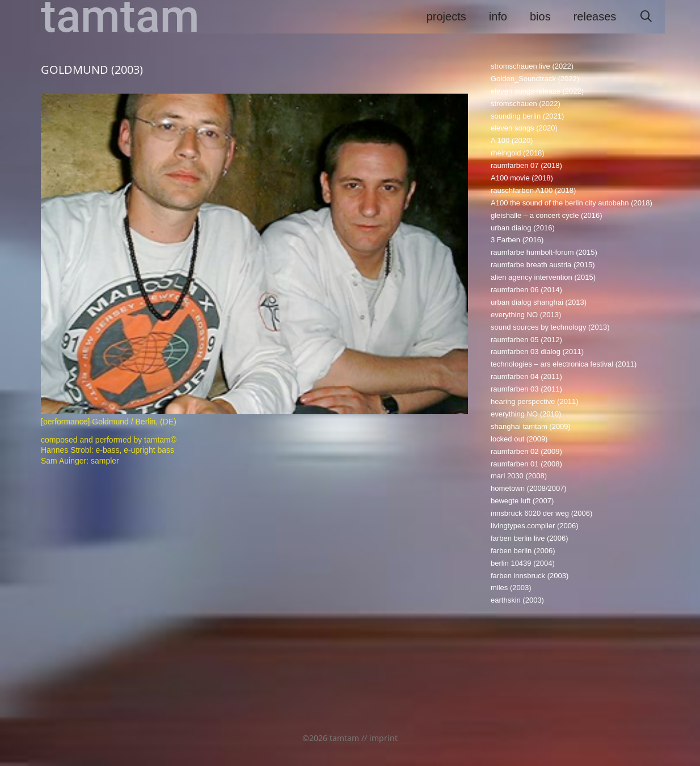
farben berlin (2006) (523, 551)
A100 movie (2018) (522, 178)
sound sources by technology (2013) (550, 327)
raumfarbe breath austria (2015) (543, 265)
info (498, 16)
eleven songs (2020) (524, 128)
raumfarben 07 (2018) (526, 165)
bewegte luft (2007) (522, 501)
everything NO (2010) (526, 414)
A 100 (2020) (512, 140)
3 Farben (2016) (517, 240)
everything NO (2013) (526, 315)
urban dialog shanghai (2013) (539, 302)
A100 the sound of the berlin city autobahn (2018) (572, 203)
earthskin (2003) (517, 600)
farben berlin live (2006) (530, 538)
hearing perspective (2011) (535, 401)
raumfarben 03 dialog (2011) (537, 352)
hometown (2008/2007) (529, 488)
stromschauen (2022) (526, 104)
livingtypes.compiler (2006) (535, 526)
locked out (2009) (519, 439)
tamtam (120, 17)
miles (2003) (511, 588)
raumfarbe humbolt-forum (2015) (544, 252)
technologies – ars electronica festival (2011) (564, 364)
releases (595, 16)
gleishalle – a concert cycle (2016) (547, 215)
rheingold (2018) (518, 153)
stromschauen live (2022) (532, 66)
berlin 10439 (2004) (523, 563)
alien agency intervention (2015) (543, 277)
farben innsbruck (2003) (530, 576)
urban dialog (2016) (523, 228)
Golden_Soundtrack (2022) (535, 79)
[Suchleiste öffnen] (646, 17)
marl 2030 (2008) (519, 476)
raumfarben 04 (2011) (526, 376)
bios (540, 16)
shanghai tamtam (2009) (531, 426)
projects (446, 16)
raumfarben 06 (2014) (526, 290)
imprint (383, 738)
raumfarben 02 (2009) (526, 451)
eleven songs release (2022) (537, 91)
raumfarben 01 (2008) (526, 464)
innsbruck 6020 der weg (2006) (541, 513)
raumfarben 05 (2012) (526, 340)
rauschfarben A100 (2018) (533, 190)
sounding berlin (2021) (527, 116)
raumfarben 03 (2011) (526, 389)
